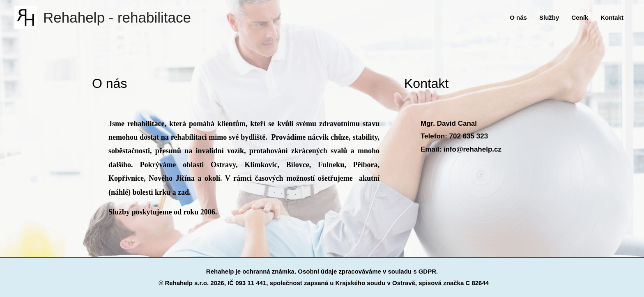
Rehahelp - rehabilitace (117, 17)
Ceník (580, 17)
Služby (549, 17)
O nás (518, 17)
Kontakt (612, 17)
